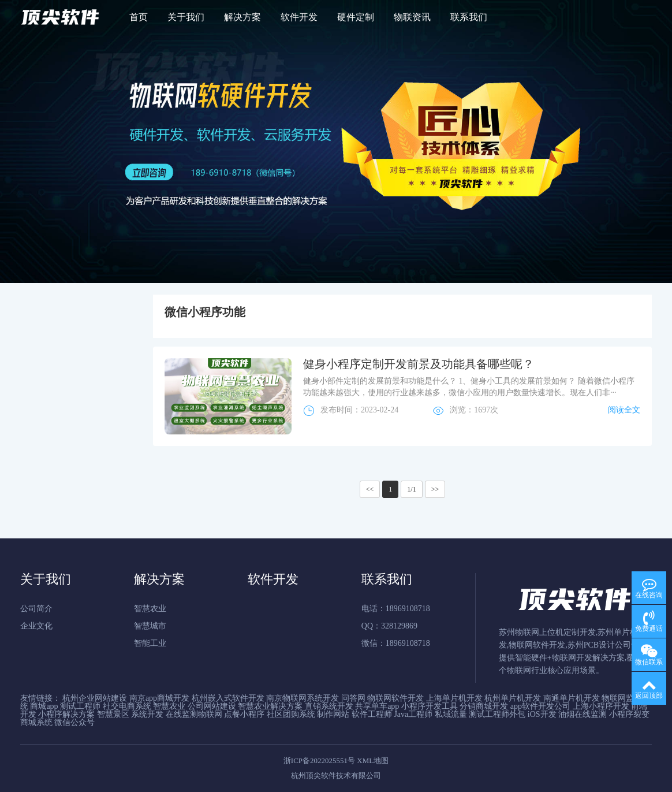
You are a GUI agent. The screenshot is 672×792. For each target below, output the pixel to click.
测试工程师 (80, 706)
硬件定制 (356, 17)
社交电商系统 (127, 706)
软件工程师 (372, 714)
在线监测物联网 (194, 714)
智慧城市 (150, 626)
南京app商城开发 (159, 698)
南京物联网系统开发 (303, 698)
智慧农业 (150, 609)
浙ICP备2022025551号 (319, 761)
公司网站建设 (212, 706)
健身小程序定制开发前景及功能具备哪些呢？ (419, 364)
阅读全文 (624, 410)
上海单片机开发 (454, 698)
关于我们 (186, 17)
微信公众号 (74, 722)
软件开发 (299, 17)
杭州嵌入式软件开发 (228, 698)
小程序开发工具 (430, 706)
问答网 (353, 698)
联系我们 (469, 17)
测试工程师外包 (497, 714)
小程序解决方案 (66, 714)
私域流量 (451, 714)
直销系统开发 (329, 706)
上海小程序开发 (601, 706)
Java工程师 (413, 714)
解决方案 (242, 17)
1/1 (411, 489)
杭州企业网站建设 (95, 698)
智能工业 (150, 643)
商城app (44, 706)
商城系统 (36, 722)
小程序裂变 (629, 714)
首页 (139, 17)
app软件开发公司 (540, 706)
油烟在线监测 (583, 714)
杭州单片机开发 (513, 698)
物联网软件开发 (395, 698)
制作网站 (333, 714)
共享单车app (377, 706)
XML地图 (373, 761)
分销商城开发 (484, 706)
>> (435, 489)
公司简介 (36, 609)
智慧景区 (113, 714)
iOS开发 (542, 714)
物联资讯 (412, 17)
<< (370, 489)
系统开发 (147, 714)
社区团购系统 (291, 714)
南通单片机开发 (572, 698)
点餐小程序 (244, 714)
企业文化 (36, 626)
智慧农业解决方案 (270, 706)
